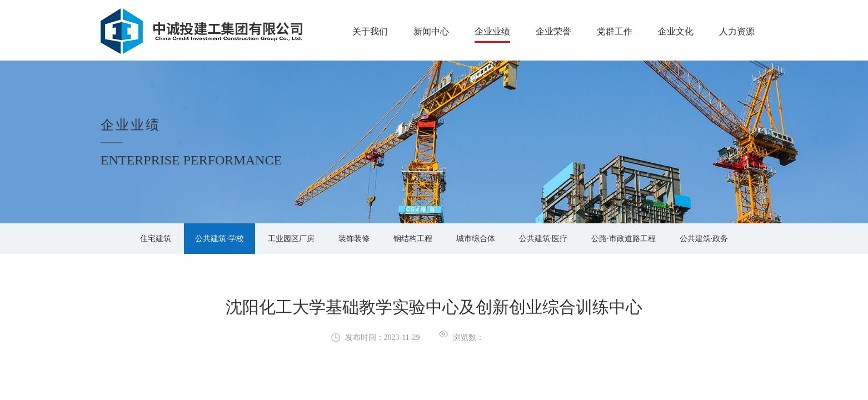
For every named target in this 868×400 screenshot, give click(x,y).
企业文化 (676, 31)
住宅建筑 (156, 239)
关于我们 (370, 31)
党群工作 (615, 31)
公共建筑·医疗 (543, 239)
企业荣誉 (553, 31)
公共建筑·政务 (704, 239)
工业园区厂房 (291, 239)
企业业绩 (492, 31)
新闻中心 (431, 31)
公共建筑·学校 (220, 239)
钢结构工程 (413, 239)
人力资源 (737, 31)
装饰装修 (354, 239)
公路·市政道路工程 (623, 239)
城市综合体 (476, 239)
